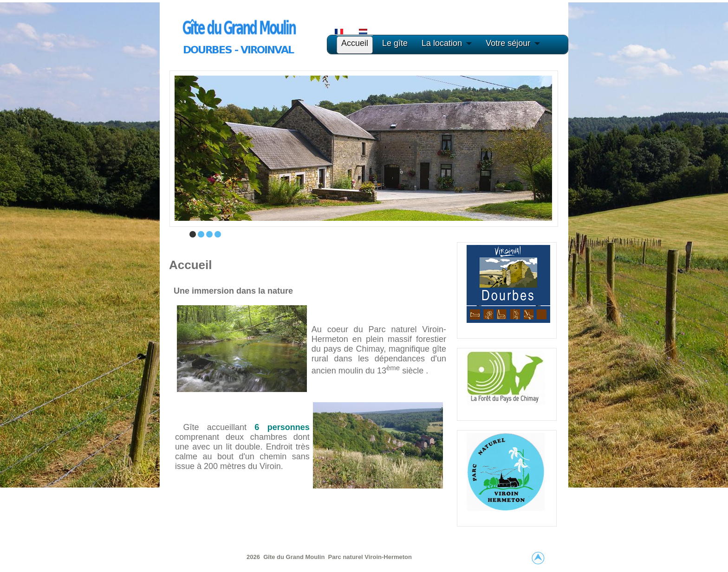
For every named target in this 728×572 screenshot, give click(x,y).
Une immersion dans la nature (233, 291)
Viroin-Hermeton (388, 557)
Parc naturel (347, 557)
